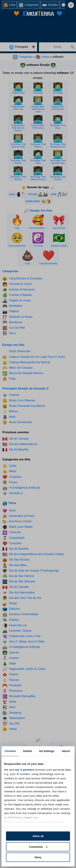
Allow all (38, 836)
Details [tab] (28, 751)
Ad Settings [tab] (47, 751)
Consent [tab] (10, 751)
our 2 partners (25, 770)
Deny (38, 857)
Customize (38, 847)
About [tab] (66, 751)
